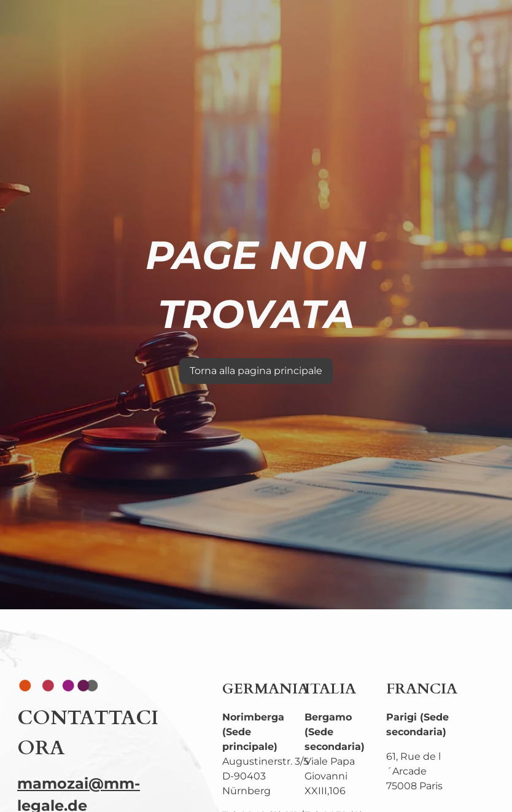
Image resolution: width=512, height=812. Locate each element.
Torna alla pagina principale (256, 371)
